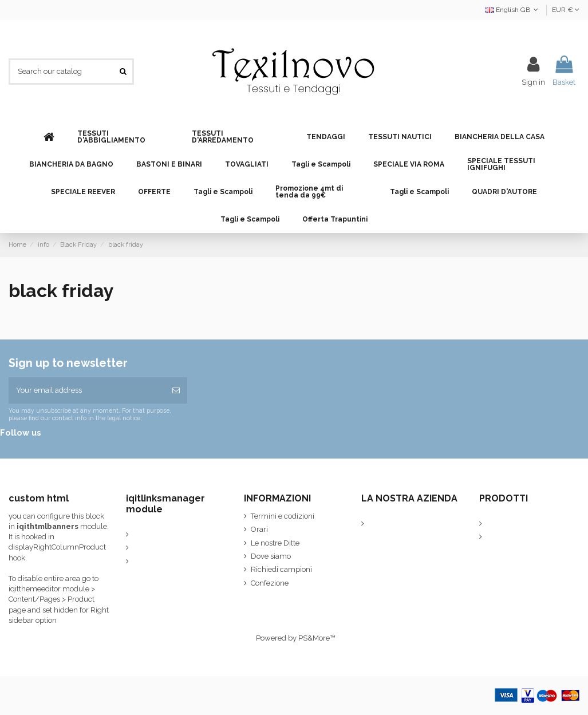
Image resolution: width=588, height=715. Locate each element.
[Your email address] (87, 390)
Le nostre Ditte (275, 543)
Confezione (270, 583)
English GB (513, 10)
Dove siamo (271, 556)
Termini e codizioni (283, 516)
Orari (259, 529)
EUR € (566, 10)
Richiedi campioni (281, 569)
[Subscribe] (176, 390)
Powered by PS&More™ (295, 638)
